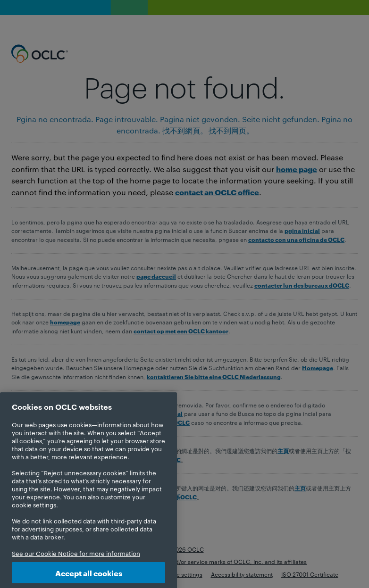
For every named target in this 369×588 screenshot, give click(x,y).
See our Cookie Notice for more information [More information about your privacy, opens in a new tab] (76, 561)
